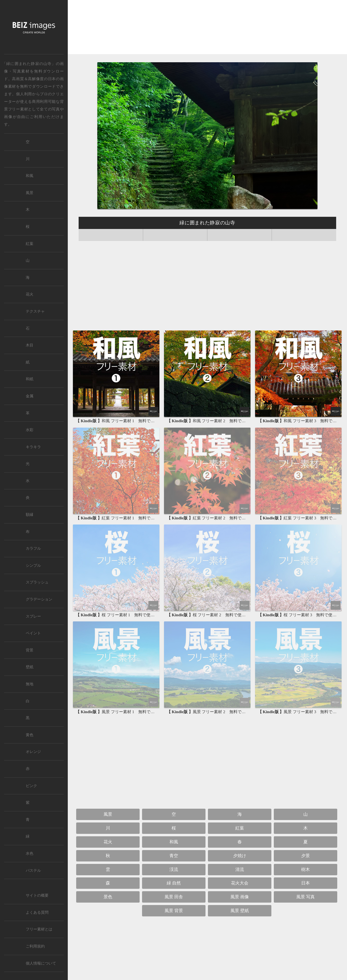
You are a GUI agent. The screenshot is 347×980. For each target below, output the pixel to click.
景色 (108, 897)
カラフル (33, 548)
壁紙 (30, 667)
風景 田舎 (174, 897)
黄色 (30, 735)
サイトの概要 (37, 895)
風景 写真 (306, 897)
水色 (30, 853)
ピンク (31, 786)
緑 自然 (174, 883)
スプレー (33, 616)
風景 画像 (240, 897)
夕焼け (240, 856)
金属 (30, 396)
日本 (52, 79)
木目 (30, 345)
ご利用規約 (35, 946)
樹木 (306, 869)
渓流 (174, 869)
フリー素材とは (39, 929)
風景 (108, 814)
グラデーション (39, 599)
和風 (174, 842)
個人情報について (41, 963)
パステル (33, 871)
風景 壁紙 (240, 911)
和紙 (30, 379)
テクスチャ (35, 311)
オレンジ (33, 752)
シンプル (33, 566)
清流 (240, 869)
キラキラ (33, 447)
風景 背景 (174, 911)
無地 (30, 684)
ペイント (33, 633)
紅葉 (240, 828)
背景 (30, 650)
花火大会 (240, 883)
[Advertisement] (207, 29)
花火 (108, 842)
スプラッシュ (37, 582)
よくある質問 (37, 912)
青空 (174, 856)
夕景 (306, 856)
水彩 (30, 430)
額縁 (30, 515)
